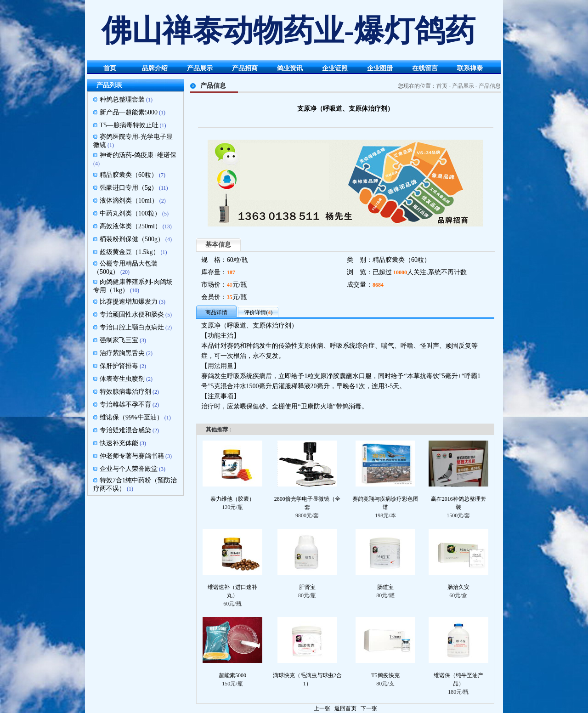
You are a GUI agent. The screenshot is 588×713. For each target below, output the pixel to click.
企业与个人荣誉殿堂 (129, 469)
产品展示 (200, 68)
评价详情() (258, 312)
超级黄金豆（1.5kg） (130, 252)
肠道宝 (385, 587)
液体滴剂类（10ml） (129, 201)
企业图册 (380, 68)
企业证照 (335, 68)
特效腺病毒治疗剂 (125, 392)
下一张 (369, 708)
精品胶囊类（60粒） (129, 175)
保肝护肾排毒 (119, 366)
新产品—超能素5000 (129, 112)
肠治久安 (458, 587)
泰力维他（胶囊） (232, 499)
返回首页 (345, 708)
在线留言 (425, 68)
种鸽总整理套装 (122, 99)
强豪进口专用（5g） (129, 188)
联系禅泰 (470, 68)
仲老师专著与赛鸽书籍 (132, 456)
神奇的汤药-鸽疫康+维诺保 (138, 155)
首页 (110, 68)
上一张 (322, 708)
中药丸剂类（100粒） (130, 213)
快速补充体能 (119, 443)
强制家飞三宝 (119, 340)
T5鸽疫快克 (385, 675)
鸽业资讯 (290, 68)
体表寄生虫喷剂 (122, 379)
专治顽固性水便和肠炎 (132, 314)
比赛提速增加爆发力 (129, 302)
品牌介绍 (155, 68)
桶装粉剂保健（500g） (132, 239)
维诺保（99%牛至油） (131, 417)
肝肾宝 (307, 587)
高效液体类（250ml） (130, 226)
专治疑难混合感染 (125, 430)
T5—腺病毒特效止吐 (129, 125)
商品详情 (216, 312)
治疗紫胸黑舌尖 (122, 353)
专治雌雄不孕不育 (125, 405)
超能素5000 (232, 675)
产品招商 (245, 68)
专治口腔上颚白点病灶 (132, 327)
